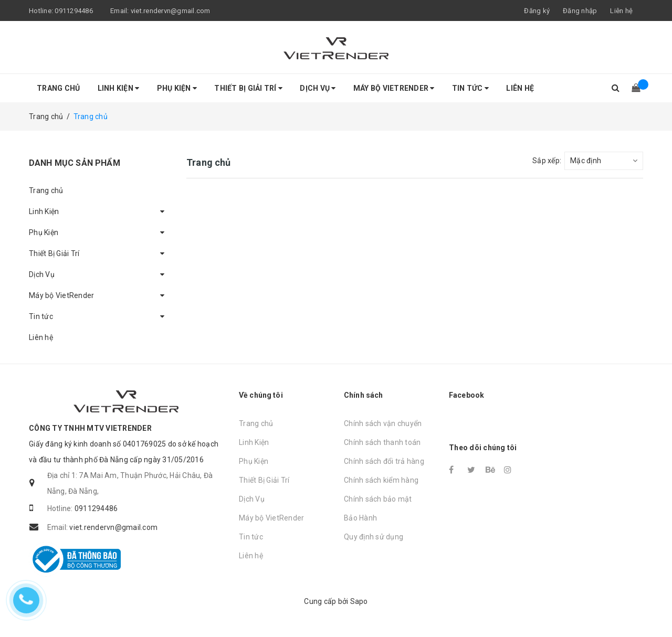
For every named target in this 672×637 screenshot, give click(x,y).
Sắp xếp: (547, 161)
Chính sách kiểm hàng (381, 480)
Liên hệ (621, 11)
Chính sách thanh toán (382, 442)
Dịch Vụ (318, 88)
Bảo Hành (360, 518)
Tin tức (470, 88)
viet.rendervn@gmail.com (171, 11)
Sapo (359, 601)
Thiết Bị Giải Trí (248, 88)
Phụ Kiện (177, 88)
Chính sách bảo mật (378, 499)
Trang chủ (58, 88)
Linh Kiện (119, 88)
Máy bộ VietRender (394, 88)
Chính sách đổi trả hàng (384, 461)
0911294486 (74, 11)
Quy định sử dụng (374, 537)
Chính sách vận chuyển (383, 423)
